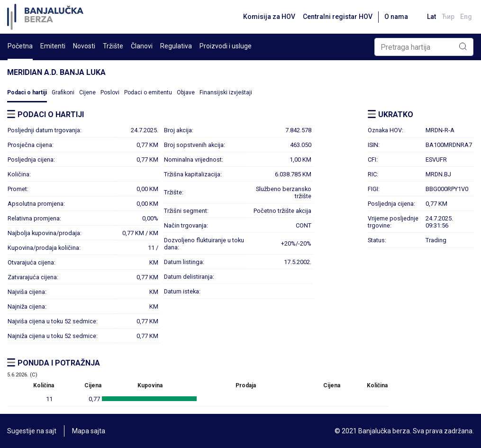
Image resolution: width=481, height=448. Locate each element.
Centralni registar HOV (338, 17)
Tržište (113, 46)
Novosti (84, 46)
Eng (466, 17)
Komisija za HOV (269, 17)
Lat (431, 17)
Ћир (448, 17)
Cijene (87, 92)
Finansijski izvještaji (226, 92)
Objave (186, 92)
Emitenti (53, 46)
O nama (396, 17)
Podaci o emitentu (148, 92)
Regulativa (176, 46)
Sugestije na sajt (32, 431)
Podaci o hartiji (27, 92)
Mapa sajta (89, 431)
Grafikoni (63, 92)
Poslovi (110, 92)
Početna (20, 46)
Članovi (142, 46)
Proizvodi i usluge (226, 46)
